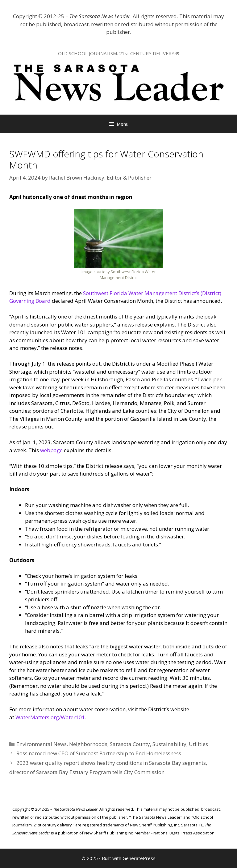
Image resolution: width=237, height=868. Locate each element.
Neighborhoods (88, 744)
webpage (51, 450)
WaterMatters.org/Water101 (50, 717)
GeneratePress (139, 858)
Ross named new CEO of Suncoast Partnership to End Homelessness (99, 753)
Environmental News (42, 744)
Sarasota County (130, 744)
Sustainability (169, 744)
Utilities (198, 744)
